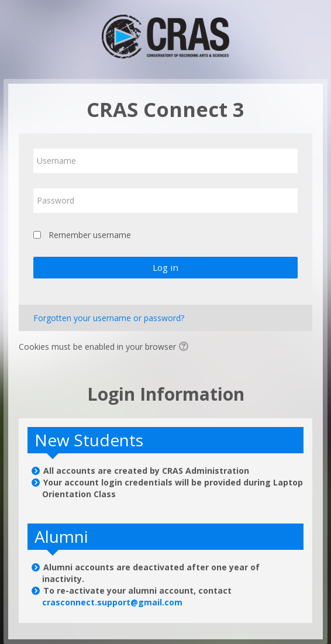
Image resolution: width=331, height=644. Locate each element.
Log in (165, 267)
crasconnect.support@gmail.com (112, 602)
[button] (185, 347)
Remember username (90, 235)
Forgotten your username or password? (109, 318)
